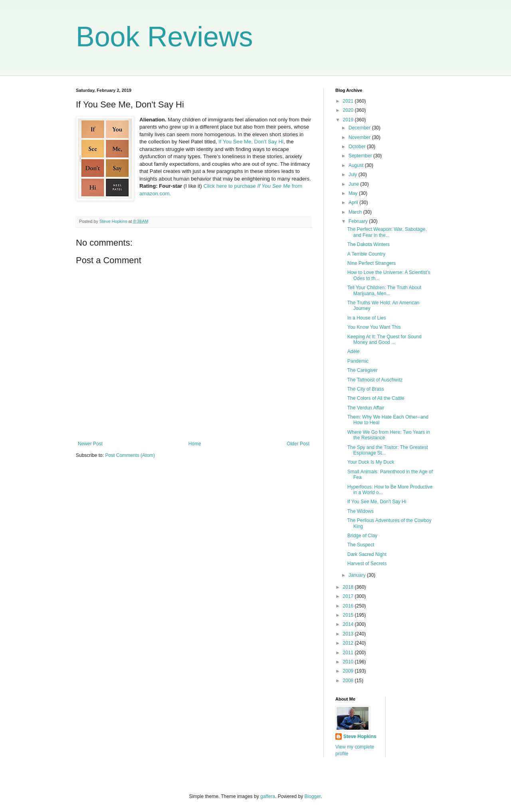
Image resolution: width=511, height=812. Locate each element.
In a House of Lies (367, 318)
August (357, 165)
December (360, 128)
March (356, 212)
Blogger (313, 796)
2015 (349, 615)
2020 (349, 110)
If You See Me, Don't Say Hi (377, 502)
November (360, 137)
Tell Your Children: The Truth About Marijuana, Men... (384, 290)
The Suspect (361, 545)
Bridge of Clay (362, 536)
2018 (349, 587)
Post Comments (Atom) (130, 455)
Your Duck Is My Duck (371, 462)
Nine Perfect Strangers (371, 263)
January (358, 575)
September (361, 156)
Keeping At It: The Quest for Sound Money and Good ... (384, 339)
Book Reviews (164, 37)
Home (195, 444)
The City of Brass (366, 389)
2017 (349, 596)
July (354, 175)
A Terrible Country (366, 254)
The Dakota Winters (368, 244)
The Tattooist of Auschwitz (375, 380)
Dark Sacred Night (367, 554)
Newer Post (90, 444)
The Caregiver (362, 370)
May (354, 193)
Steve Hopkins (360, 737)
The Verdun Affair (366, 408)
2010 (349, 662)
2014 (349, 624)
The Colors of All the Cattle (376, 398)
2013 (349, 634)
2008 (349, 681)
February (359, 221)
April (354, 203)
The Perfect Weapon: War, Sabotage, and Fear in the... (387, 232)
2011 (349, 653)
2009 (349, 671)
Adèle (354, 351)
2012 (349, 643)
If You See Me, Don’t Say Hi (251, 142)
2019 (349, 120)
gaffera (268, 796)
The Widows (360, 511)
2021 (349, 101)
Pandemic (358, 361)
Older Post (298, 444)
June (354, 184)
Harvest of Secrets (367, 564)
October (358, 147)
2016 (349, 606)
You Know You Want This (374, 327)
